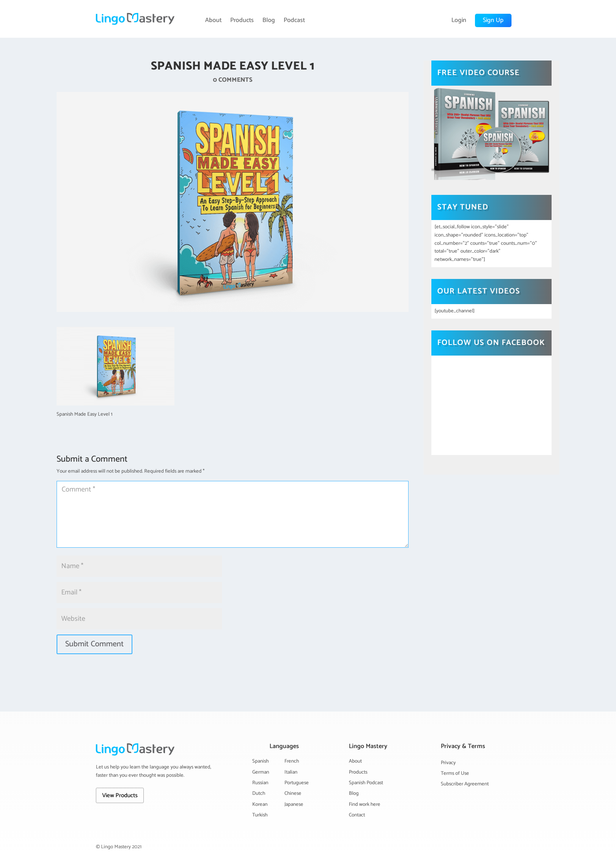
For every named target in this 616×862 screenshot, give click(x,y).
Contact (357, 815)
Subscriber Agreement (465, 784)
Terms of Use (455, 773)
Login (459, 20)
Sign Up (493, 20)
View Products (120, 795)
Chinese (293, 793)
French (292, 761)
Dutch (259, 793)
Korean (260, 804)
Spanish (260, 761)
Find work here (365, 804)
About (213, 20)
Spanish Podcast (366, 783)
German (261, 772)
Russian (260, 783)
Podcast (294, 20)
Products (242, 20)
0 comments (233, 80)
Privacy (448, 763)
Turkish (260, 815)
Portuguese (297, 783)
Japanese (294, 804)
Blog (269, 20)
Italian (291, 772)
